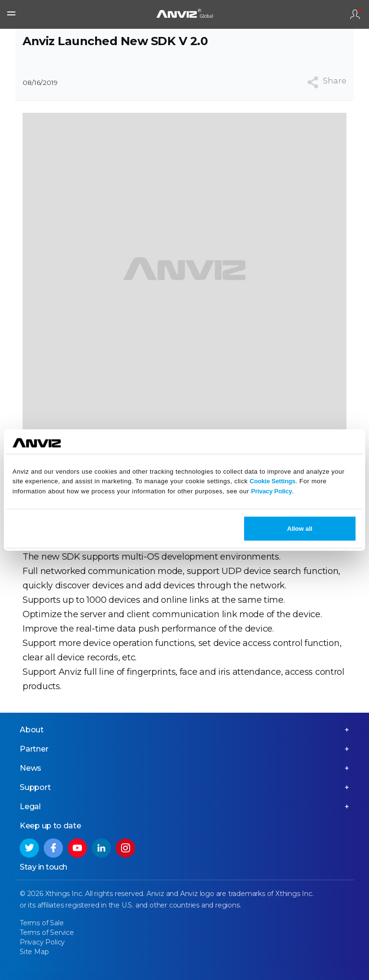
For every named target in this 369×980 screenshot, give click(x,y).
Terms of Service (47, 932)
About (32, 730)
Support (35, 787)
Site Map (34, 952)
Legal (30, 807)
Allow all (300, 528)
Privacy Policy (271, 491)
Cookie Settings (273, 481)
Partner (34, 749)
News (31, 768)
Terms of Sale (42, 923)
